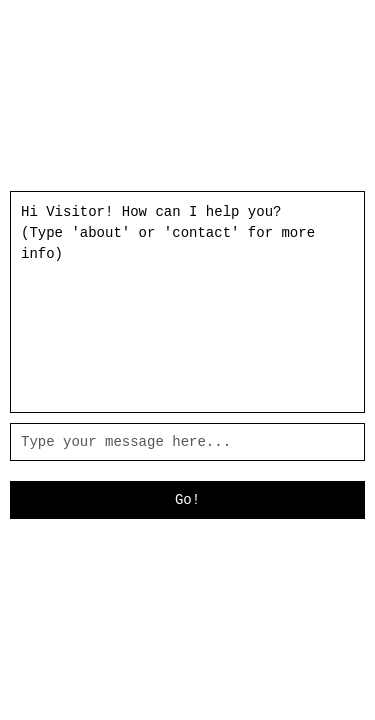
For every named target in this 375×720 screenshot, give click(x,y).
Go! (187, 500)
